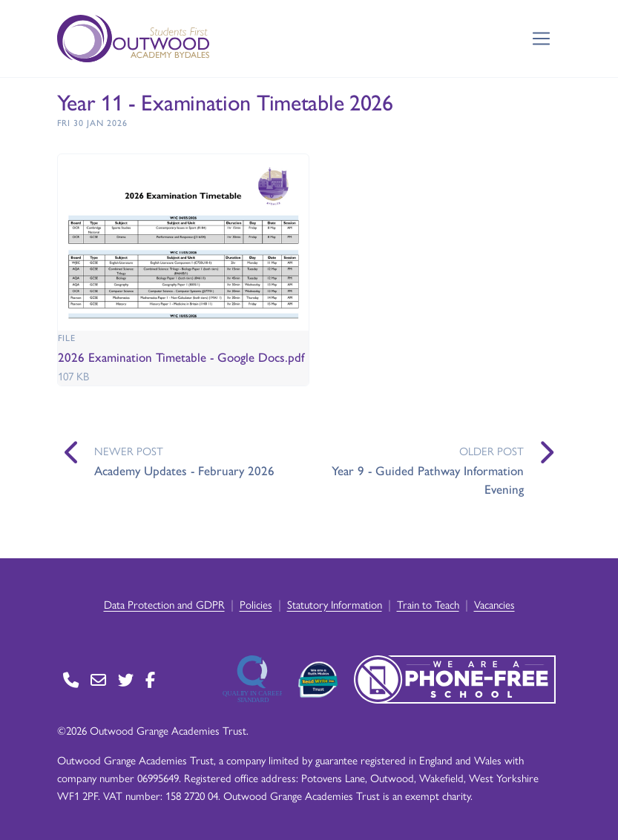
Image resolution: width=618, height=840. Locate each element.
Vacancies (494, 604)
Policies (256, 604)
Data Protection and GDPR (164, 604)
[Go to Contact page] (71, 679)
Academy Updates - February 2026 (184, 470)
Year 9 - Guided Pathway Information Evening (428, 480)
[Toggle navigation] (541, 39)
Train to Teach (428, 604)
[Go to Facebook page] (150, 679)
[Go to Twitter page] (126, 679)
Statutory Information (335, 604)
